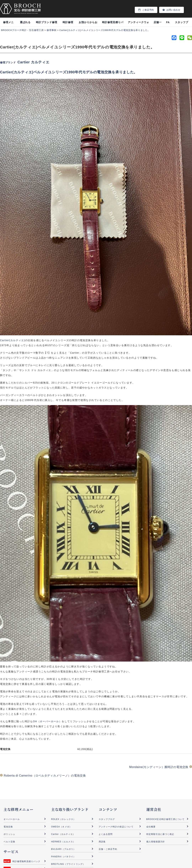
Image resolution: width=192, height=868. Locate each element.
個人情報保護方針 (156, 842)
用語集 (102, 842)
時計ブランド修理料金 (47, 24)
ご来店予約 (146, 10)
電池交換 (8, 827)
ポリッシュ (9, 834)
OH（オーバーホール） (47, 721)
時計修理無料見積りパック (26, 861)
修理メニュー (8, 24)
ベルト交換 (9, 842)
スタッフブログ (182, 24)
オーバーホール (12, 819)
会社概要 (151, 827)
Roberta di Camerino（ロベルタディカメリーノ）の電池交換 (45, 776)
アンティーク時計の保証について (116, 827)
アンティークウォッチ (138, 24)
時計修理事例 (68, 24)
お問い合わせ (171, 10)
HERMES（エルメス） (63, 842)
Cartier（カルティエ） (63, 834)
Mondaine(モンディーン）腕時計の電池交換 (159, 767)
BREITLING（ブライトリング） (68, 864)
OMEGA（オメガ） (61, 827)
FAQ (168, 24)
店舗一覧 (158, 24)
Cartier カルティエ (33, 62)
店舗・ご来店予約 (108, 849)
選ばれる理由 (25, 24)
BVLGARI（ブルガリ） (63, 849)
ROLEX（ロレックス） (63, 819)
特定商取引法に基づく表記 (160, 834)
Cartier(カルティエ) (13, 340)
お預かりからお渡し (88, 24)
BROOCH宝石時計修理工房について (166, 819)
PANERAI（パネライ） (63, 857)
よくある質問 (106, 834)
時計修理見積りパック (113, 24)
